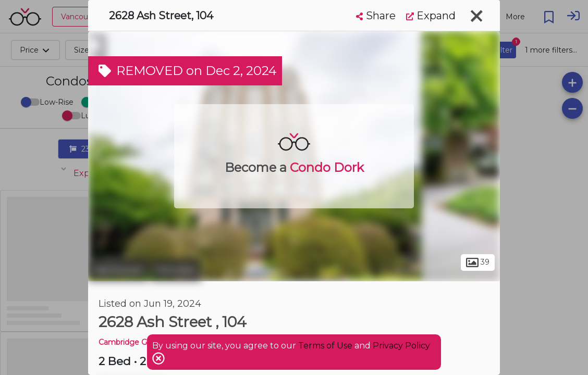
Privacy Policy (401, 346)
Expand (431, 16)
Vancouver (118, 270)
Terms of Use (325, 346)
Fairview (176, 270)
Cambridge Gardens (135, 342)
